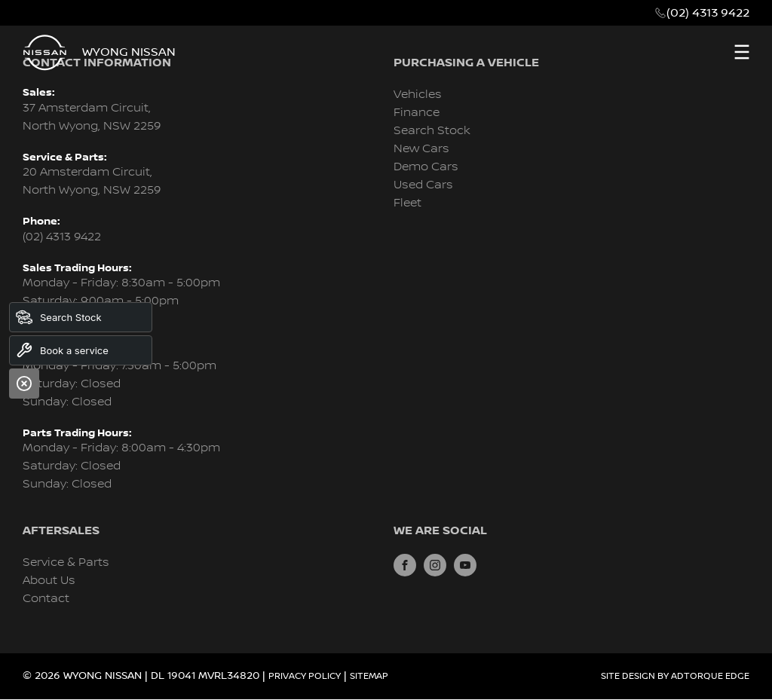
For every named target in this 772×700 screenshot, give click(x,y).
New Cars (421, 149)
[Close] (24, 384)
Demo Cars (426, 167)
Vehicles (418, 95)
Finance (417, 113)
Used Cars (423, 185)
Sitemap (369, 676)
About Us (49, 581)
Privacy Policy (305, 676)
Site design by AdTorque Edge (675, 676)
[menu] (742, 52)
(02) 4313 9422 (708, 13)
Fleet (407, 203)
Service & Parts (66, 562)
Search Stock (432, 131)
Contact (46, 599)
